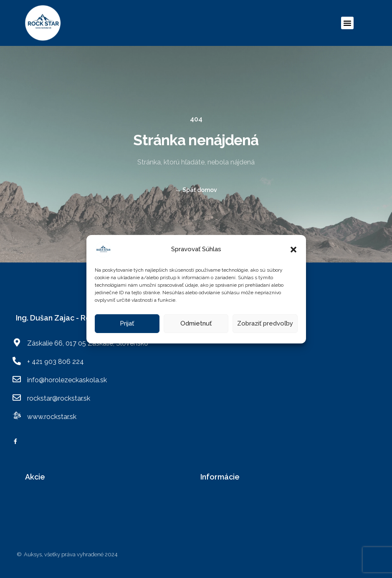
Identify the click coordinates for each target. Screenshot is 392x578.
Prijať (127, 323)
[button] (293, 250)
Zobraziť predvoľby (265, 323)
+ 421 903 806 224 (56, 362)
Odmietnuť (196, 323)
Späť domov (196, 190)
